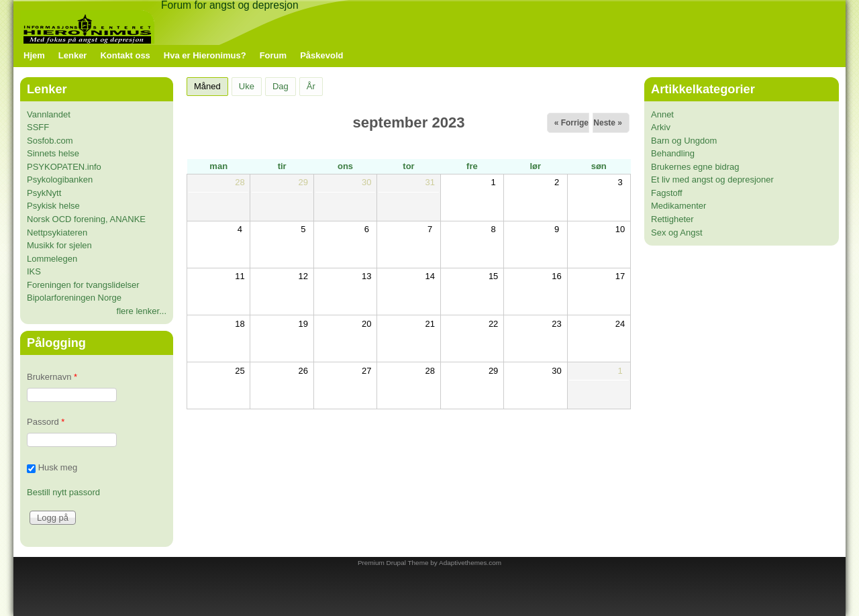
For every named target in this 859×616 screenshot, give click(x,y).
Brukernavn (52, 377)
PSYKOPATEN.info (64, 167)
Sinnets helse (53, 153)
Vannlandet (49, 114)
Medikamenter (678, 206)
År (311, 86)
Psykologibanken (60, 179)
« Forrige (571, 123)
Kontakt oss (125, 55)
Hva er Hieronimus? (205, 55)
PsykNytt (44, 193)
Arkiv (661, 127)
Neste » (608, 123)
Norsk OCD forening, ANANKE (86, 219)
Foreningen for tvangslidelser (83, 285)
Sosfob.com (50, 141)
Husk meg (58, 468)
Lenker (73, 55)
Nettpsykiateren (57, 233)
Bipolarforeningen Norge (74, 298)
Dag (281, 86)
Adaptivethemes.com (470, 563)
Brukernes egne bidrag (695, 167)
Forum (273, 55)
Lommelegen (52, 259)
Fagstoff (667, 193)
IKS (34, 271)
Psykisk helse (53, 206)
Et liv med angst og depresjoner (712, 179)
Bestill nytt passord (63, 492)
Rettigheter (672, 219)
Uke (247, 86)
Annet (662, 114)
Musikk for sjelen (59, 245)
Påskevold (321, 55)
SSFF (38, 127)
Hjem (34, 55)
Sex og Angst (677, 233)
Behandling (673, 153)
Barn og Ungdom (684, 141)
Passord (46, 422)
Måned (211, 85)
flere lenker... (142, 311)
